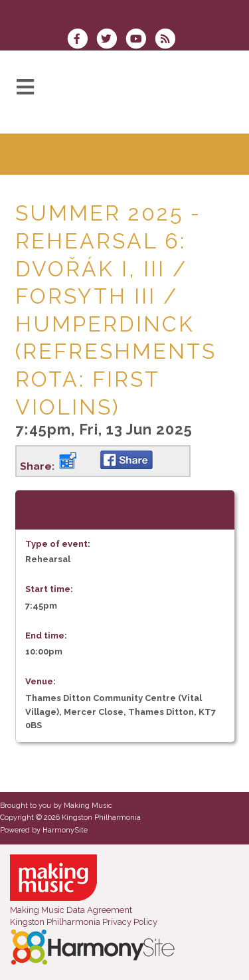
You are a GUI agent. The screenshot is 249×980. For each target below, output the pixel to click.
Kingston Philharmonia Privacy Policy (84, 922)
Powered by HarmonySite (44, 830)
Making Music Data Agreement (71, 910)
